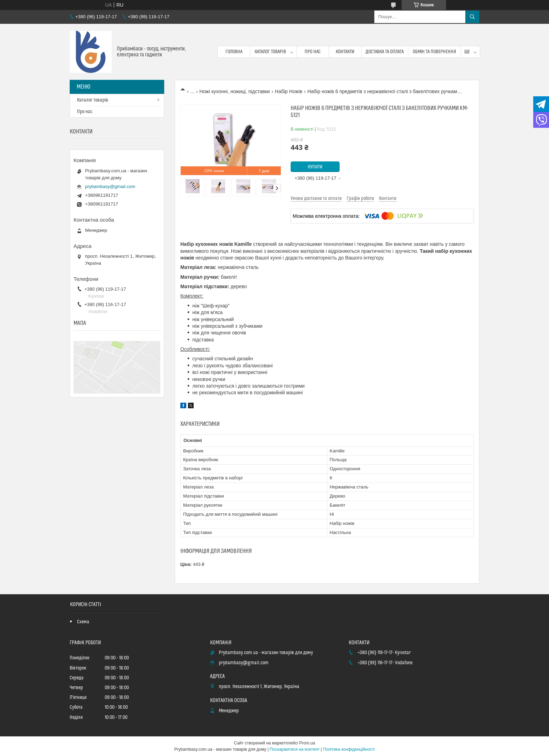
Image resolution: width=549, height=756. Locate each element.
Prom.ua (307, 743)
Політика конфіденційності (349, 749)
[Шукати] (472, 17)
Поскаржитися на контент (294, 749)
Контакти (345, 52)
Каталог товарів (270, 52)
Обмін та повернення (435, 52)
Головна (234, 52)
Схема (83, 622)
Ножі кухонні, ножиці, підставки (235, 91)
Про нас (313, 52)
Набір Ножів (289, 91)
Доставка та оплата (385, 52)
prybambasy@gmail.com (110, 186)
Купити (315, 167)
